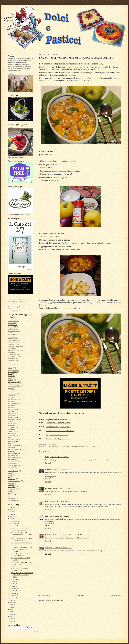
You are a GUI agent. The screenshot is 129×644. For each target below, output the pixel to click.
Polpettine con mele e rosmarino (57, 420)
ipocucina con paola (13, 343)
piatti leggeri (11, 455)
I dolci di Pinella (12, 337)
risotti (9, 473)
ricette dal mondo (13, 465)
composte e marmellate (14, 386)
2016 (11, 607)
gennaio (14, 598)
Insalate (10, 429)
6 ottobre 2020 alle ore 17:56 (62, 548)
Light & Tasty (12, 435)
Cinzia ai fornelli (12, 325)
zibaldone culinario (13, 360)
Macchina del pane (13, 439)
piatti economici (12, 453)
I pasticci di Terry (13, 339)
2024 (11, 509)
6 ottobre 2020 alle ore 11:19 (72, 535)
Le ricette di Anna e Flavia (15, 347)
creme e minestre (12, 394)
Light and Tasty (97, 64)
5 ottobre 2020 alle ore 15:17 (61, 470)
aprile (13, 591)
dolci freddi (11, 405)
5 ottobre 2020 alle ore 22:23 (60, 516)
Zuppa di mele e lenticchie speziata (58, 423)
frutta (9, 421)
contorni (10, 392)
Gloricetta (10, 333)
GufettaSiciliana (51, 488)
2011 (11, 616)
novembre (14, 523)
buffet (9, 378)
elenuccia (49, 548)
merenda (10, 443)
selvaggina (11, 483)
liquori (9, 437)
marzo (13, 593)
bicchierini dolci (12, 372)
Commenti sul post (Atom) (55, 600)
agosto (14, 581)
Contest (10, 390)
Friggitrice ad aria (13, 419)
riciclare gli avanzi (13, 471)
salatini (10, 475)
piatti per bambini (13, 457)
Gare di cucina (12, 423)
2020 (11, 519)
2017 (11, 605)
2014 (11, 609)
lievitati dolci (11, 433)
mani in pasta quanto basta (15, 351)
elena (47, 501)
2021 (11, 516)
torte (9, 493)
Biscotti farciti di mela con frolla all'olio (60, 431)
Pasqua (10, 451)
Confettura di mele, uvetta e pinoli (58, 427)
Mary (47, 516)
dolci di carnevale (13, 404)
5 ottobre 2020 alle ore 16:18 (67, 488)
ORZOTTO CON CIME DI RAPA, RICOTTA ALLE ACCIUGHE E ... (21, 564)
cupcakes (10, 396)
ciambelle (10, 380)
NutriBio (10, 447)
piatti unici (11, 459)
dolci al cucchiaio (13, 400)
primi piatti (11, 463)
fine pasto (10, 415)
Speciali (10, 491)
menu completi (12, 441)
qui (19, 70)
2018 (11, 602)
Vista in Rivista (12, 501)
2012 (11, 614)
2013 (11, 612)
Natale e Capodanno (13, 445)
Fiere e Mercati (12, 413)
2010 (11, 619)
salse (9, 477)
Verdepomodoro (12, 358)
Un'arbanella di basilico (14, 356)
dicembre (14, 521)
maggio (14, 588)
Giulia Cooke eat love (14, 331)
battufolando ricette (13, 321)
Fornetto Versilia (12, 417)
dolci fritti (10, 408)
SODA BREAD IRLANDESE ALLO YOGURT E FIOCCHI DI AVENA (22, 549)
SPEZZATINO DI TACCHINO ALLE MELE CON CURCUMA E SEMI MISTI (76, 58)
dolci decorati (11, 402)
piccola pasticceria (13, 461)
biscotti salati (11, 376)
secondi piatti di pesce (14, 481)
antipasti (10, 368)
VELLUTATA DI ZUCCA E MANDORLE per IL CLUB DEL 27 (22, 534)
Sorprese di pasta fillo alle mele (57, 435)
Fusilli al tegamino (13, 329)
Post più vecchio (116, 595)
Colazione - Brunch (13, 384)
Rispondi (48, 463)
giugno (14, 586)
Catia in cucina (12, 323)
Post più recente (44, 595)
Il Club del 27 (12, 427)
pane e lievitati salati (13, 449)
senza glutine (11, 487)
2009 (11, 621)
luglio (13, 584)
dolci (9, 398)
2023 (11, 512)
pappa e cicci (11, 353)
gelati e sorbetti (12, 425)
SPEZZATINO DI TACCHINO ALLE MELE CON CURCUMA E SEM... (22, 575)
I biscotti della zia (13, 335)
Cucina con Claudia (13, 327)
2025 (11, 507)
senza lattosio (11, 489)
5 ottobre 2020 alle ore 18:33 (59, 501)
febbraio (14, 595)
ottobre (14, 526)
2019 (11, 600)
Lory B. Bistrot (12, 349)
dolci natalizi (11, 410)
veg (9, 497)
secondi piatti (11, 479)
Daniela (48, 470)
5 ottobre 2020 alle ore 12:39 (59, 457)
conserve (10, 388)
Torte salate (11, 495)
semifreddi (11, 485)
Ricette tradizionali (13, 469)
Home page (80, 595)
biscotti (10, 374)
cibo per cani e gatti (13, 382)
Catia (47, 457)
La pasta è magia (12, 431)
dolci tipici (11, 411)
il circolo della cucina (14, 341)
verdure (10, 499)
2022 (11, 514)
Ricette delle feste (13, 467)
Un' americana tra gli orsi (15, 354)
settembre (14, 579)
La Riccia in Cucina (13, 345)
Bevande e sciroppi (13, 370)
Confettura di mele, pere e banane (58, 439)
